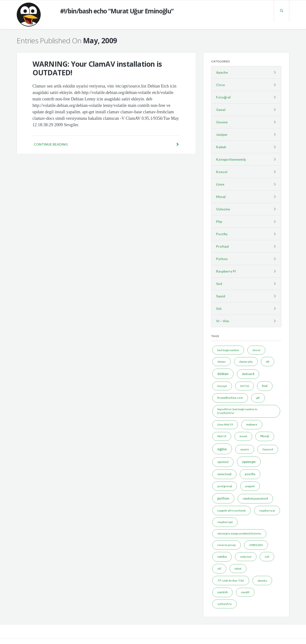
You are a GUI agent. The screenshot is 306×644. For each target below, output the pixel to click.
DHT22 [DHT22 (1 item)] (245, 386)
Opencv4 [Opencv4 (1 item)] (268, 449)
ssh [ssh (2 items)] (267, 557)
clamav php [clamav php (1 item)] (246, 362)
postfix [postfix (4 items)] (250, 474)
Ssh (219, 308)
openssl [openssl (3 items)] (223, 462)
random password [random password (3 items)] (255, 499)
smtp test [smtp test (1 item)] (246, 557)
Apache (222, 72)
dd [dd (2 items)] (268, 362)
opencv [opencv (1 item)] (245, 449)
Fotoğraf (223, 97)
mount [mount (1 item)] (243, 436)
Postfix (222, 234)
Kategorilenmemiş (231, 159)
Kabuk (221, 147)
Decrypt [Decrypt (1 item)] (222, 386)
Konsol (222, 172)
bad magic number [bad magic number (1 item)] (228, 350)
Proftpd (222, 246)
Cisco (221, 85)
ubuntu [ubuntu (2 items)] (262, 581)
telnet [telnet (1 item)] (238, 569)
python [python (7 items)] (223, 498)
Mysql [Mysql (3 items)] (265, 436)
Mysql (221, 197)
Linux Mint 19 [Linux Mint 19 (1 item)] (225, 424)
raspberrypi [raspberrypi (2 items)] (225, 522)
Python (222, 259)
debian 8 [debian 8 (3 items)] (248, 374)
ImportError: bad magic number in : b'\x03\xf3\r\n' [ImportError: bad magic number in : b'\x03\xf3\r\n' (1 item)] (238, 411)
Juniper (222, 134)
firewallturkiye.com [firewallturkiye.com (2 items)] (230, 398)
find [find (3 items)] (265, 386)
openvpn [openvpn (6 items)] (249, 462)
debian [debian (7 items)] (223, 374)
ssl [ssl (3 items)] (219, 569)
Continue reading (106, 144)
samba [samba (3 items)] (222, 557)
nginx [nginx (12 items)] (222, 449)
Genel (221, 110)
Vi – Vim (223, 321)
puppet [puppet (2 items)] (250, 486)
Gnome (222, 122)
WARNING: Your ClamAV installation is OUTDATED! (97, 68)
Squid (221, 296)
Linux (220, 184)
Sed (219, 284)
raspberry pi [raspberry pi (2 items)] (267, 510)
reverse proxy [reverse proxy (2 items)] (227, 545)
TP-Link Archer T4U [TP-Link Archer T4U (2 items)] (231, 581)
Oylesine (223, 209)
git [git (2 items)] (258, 398)
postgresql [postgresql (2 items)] (225, 486)
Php (219, 221)
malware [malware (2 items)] (252, 424)
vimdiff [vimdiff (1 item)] (245, 592)
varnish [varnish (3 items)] (222, 592)
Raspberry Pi (226, 271)
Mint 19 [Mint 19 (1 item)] (222, 436)
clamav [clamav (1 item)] (221, 362)
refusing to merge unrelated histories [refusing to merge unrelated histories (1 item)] (239, 533)
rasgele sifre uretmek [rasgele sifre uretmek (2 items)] (232, 510)
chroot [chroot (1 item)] (256, 350)
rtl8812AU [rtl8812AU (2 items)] (256, 545)
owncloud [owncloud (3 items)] (224, 474)
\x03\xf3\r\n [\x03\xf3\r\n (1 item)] (224, 604)
